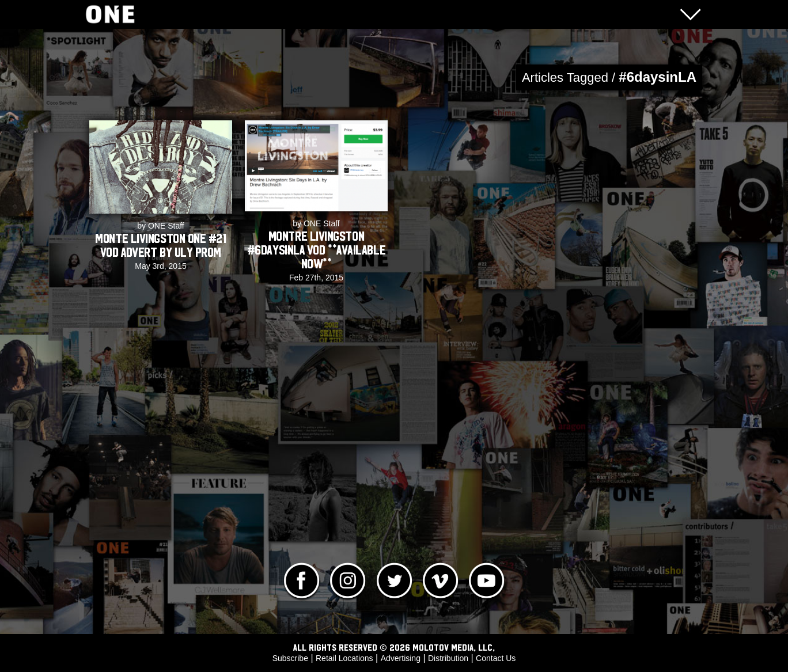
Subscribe (290, 658)
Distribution (448, 658)
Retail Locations (344, 658)
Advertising (401, 658)
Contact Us (496, 658)
